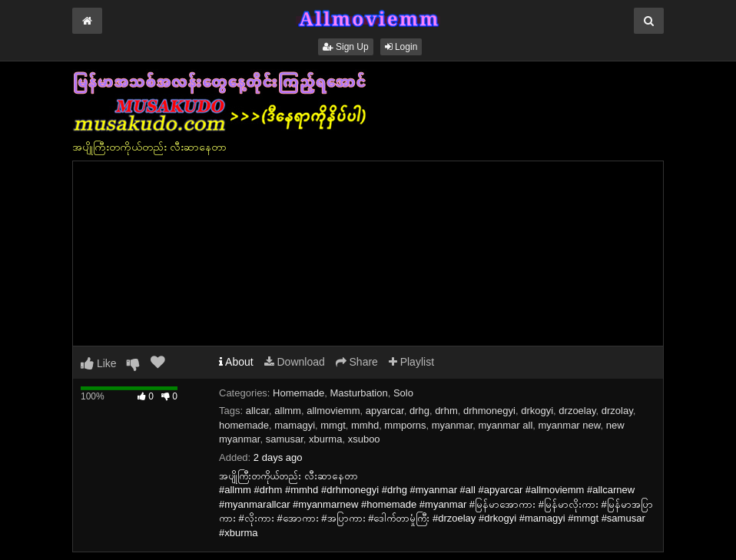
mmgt (333, 425)
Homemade (298, 393)
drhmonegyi (489, 411)
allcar (257, 411)
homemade (244, 425)
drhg (419, 411)
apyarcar (385, 411)
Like (99, 363)
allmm (288, 411)
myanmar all (505, 425)
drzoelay (577, 411)
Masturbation (359, 393)
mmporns (405, 425)
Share (357, 362)
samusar (285, 439)
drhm (446, 411)
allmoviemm (333, 411)
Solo (403, 393)
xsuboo (364, 439)
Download (295, 362)
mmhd (365, 425)
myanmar (452, 425)
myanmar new (570, 425)
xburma (325, 439)
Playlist (411, 362)
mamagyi (295, 425)
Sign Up (346, 47)
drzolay (617, 411)
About (236, 362)
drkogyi (537, 411)
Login (401, 47)
